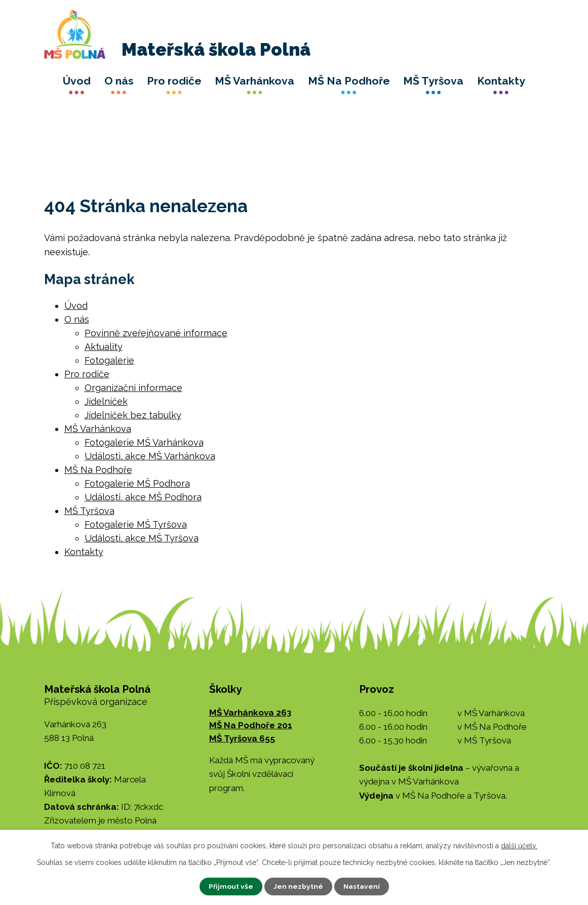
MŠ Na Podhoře (349, 81)
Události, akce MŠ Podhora (143, 497)
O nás (119, 81)
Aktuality (104, 347)
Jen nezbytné (298, 886)
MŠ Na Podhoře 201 (251, 725)
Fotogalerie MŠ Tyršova (136, 524)
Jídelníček (106, 401)
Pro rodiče (174, 81)
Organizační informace (133, 388)
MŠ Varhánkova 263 (250, 713)
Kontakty (501, 81)
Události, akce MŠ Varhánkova (150, 456)
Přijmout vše (230, 886)
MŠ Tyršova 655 (242, 738)
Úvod (77, 81)
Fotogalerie (109, 360)
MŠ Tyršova (433, 81)
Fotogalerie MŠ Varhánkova (144, 442)
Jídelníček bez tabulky (133, 415)
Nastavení (361, 886)
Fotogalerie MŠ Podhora (137, 483)
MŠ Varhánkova (254, 81)
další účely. (519, 846)
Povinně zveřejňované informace (156, 333)
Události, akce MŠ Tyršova (142, 538)
